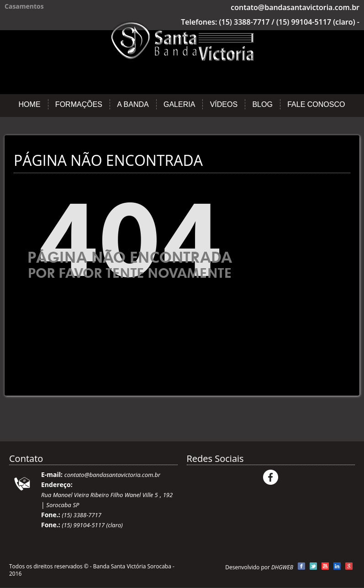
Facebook (271, 477)
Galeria (179, 104)
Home (30, 104)
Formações (79, 104)
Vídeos (224, 104)
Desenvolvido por (259, 567)
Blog (262, 104)
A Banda (133, 104)
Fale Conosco (316, 104)
